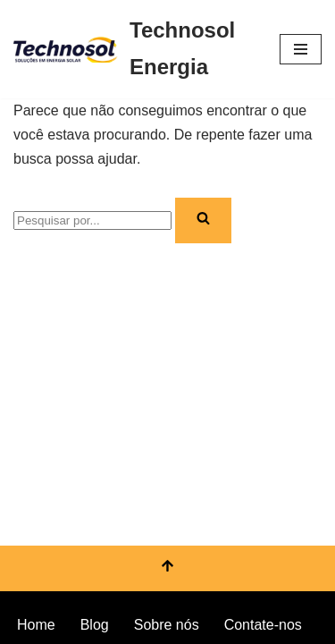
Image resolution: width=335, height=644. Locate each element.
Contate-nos (263, 625)
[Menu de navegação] (301, 49)
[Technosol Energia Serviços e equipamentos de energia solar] (133, 49)
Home (36, 625)
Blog (95, 625)
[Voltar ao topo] (167, 568)
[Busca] (92, 220)
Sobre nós (167, 625)
